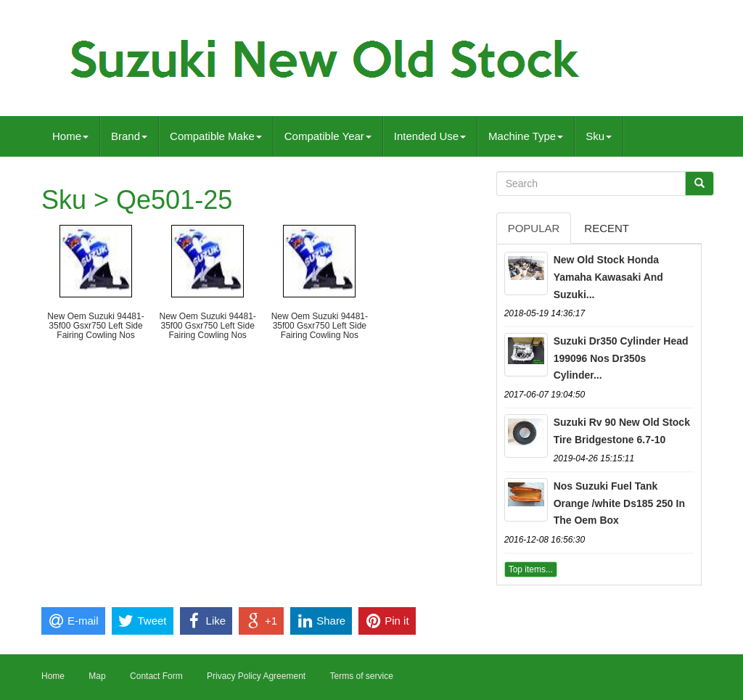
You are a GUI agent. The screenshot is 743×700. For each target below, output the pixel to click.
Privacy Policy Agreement (256, 676)
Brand (129, 136)
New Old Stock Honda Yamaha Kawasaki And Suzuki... (608, 277)
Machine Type (526, 136)
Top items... (531, 569)
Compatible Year (328, 136)
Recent (607, 228)
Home (70, 136)
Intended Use (430, 136)
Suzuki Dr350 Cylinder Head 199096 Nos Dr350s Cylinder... (621, 358)
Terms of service (361, 676)
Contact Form (156, 676)
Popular (534, 228)
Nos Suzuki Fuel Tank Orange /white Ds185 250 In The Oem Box (619, 503)
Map (97, 676)
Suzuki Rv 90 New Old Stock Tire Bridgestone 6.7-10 (622, 431)
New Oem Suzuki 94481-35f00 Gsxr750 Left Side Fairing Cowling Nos (95, 326)
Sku (599, 136)
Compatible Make (216, 136)
